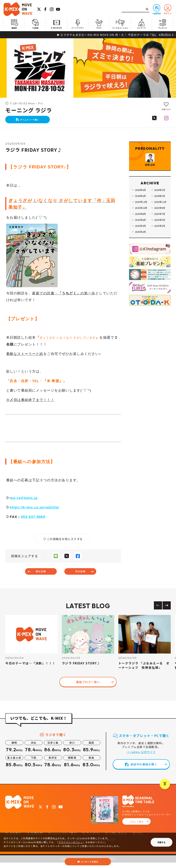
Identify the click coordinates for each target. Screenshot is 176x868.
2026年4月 (141, 203)
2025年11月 (161, 215)
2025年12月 (142, 215)
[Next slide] (167, 611)
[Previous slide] (158, 611)
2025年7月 (160, 227)
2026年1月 (160, 209)
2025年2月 (141, 245)
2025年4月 (141, 239)
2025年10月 (142, 221)
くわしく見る (136, 827)
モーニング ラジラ (29, 110)
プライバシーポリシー (71, 842)
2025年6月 (141, 233)
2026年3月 (160, 203)
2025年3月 (160, 239)
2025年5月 (160, 233)
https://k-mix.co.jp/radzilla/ (35, 511)
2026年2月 (141, 209)
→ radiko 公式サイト (141, 757)
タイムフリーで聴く (31, 121)
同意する (161, 842)
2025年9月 (160, 221)
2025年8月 (141, 227)
